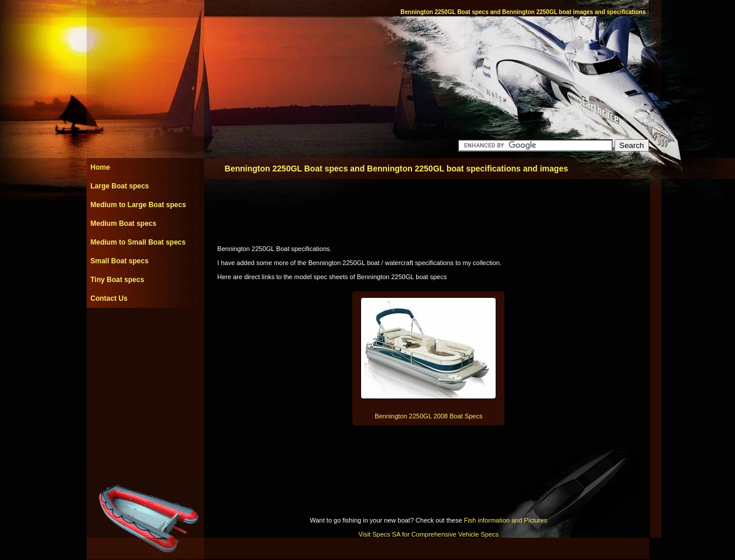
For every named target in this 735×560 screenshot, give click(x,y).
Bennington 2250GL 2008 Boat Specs (428, 416)
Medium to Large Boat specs (138, 205)
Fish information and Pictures (506, 520)
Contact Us (109, 298)
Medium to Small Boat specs (138, 242)
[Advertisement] (145, 334)
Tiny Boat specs (118, 280)
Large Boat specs (120, 186)
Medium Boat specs (124, 224)
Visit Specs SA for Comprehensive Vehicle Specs (429, 534)
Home (100, 167)
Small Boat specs (120, 261)
